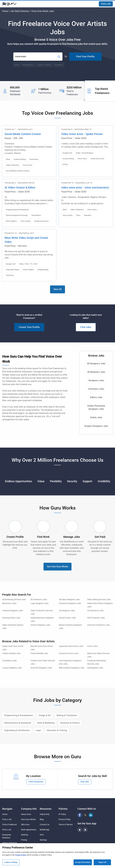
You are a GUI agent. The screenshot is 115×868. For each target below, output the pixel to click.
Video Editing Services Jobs (99, 600)
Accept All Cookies (83, 862)
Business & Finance (70, 723)
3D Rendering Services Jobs (14, 600)
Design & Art (45, 715)
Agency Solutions (10, 843)
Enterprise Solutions (7, 836)
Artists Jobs (96, 417)
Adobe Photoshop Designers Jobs (96, 407)
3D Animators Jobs (39, 600)
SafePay (25, 835)
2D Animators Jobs (95, 611)
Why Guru (25, 824)
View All (57, 289)
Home (5, 11)
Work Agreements (29, 830)
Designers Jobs (96, 380)
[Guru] (9, 4)
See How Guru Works (57, 567)
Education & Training (57, 730)
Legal (38, 730)
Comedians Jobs (9, 661)
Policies (63, 809)
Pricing (24, 840)
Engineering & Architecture (17, 730)
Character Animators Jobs (99, 625)
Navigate (7, 809)
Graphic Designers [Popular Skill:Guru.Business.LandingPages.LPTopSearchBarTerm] (44, 65)
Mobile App (45, 830)
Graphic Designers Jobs (96, 426)
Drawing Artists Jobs (11, 618)
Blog (42, 819)
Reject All (102, 862)
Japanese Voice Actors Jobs (71, 646)
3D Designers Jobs (96, 364)
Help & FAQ (45, 814)
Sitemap (43, 840)
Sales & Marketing (46, 723)
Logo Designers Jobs (39, 603)
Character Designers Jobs (70, 603)
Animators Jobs (96, 389)
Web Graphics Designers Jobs (72, 668)
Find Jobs (86, 327)
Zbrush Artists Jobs (67, 618)
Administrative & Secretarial (18, 723)
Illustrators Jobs (9, 603)
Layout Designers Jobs (12, 668)
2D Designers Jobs (67, 611)
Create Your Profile (29, 327)
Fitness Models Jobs (39, 653)
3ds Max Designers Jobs (69, 600)
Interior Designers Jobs (40, 625)
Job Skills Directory (20, 11)
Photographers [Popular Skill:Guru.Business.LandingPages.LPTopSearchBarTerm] (28, 65)
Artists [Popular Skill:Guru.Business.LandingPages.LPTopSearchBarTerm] (17, 65)
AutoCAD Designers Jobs (41, 668)
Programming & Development (18, 715)
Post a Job (106, 4)
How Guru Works (28, 819)
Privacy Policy (65, 819)
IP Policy (62, 814)
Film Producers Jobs (96, 618)
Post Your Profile (85, 56)
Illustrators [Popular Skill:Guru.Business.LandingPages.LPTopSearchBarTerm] (59, 65)
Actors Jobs (92, 646)
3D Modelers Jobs (96, 372)
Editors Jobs (96, 397)
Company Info (29, 809)
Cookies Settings (11, 862)
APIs (42, 835)
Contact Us (45, 824)
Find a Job (7, 830)
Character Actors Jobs (69, 653)
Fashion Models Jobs (11, 653)
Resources (46, 809)
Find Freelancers (36, 782)
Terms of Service (66, 824)
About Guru (26, 814)
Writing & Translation (67, 715)
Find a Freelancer (10, 824)
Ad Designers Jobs (95, 668)
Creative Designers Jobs (13, 611)
